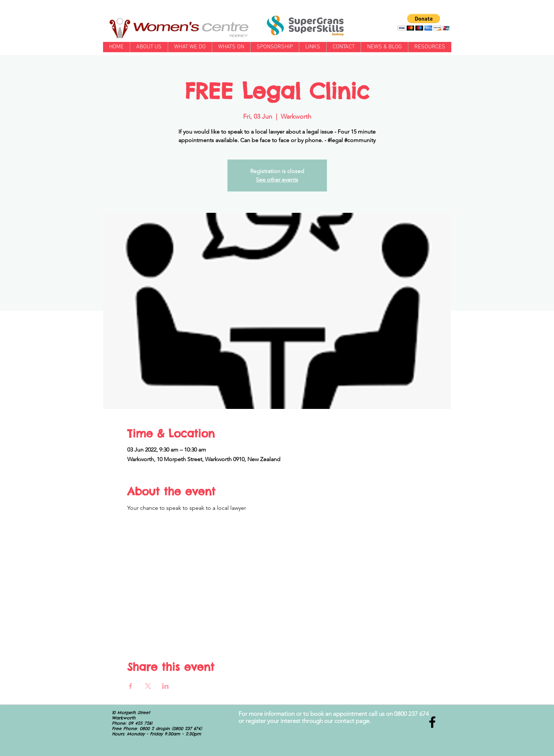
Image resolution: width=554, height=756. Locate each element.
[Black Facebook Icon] (432, 722)
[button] (424, 22)
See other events (277, 180)
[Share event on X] (148, 686)
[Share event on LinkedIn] (165, 686)
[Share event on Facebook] (131, 686)
